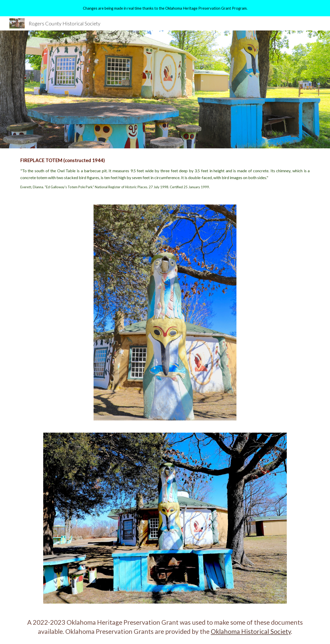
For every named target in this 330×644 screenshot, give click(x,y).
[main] (165, 173)
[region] (165, 8)
